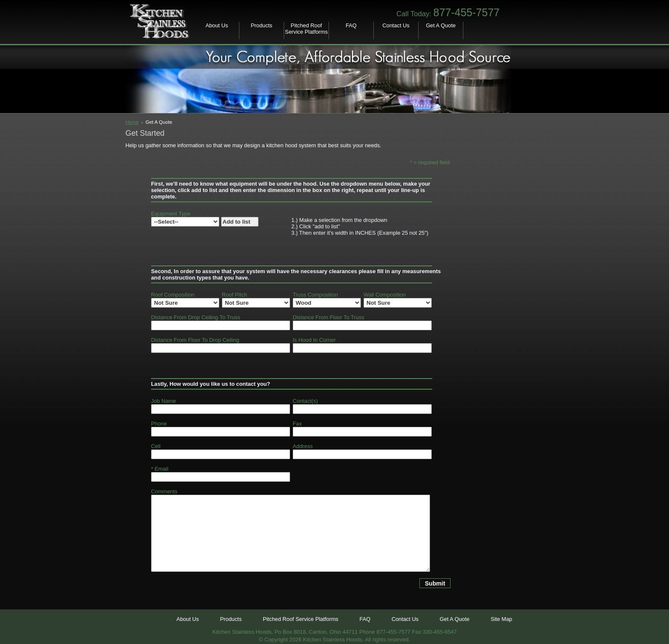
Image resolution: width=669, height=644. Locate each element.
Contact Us (396, 25)
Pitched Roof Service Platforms (306, 29)
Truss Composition (315, 295)
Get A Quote (441, 25)
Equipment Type (171, 214)
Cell (156, 446)
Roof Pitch (234, 295)
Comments (164, 491)
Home (132, 122)
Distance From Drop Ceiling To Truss (196, 317)
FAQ (351, 25)
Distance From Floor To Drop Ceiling (195, 340)
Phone (159, 424)
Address (303, 446)
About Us (217, 25)
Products (262, 25)
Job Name (163, 401)
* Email (160, 469)
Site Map (502, 619)
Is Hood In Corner (314, 340)
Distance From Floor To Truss (329, 317)
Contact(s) (305, 401)
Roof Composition (173, 295)
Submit (435, 583)
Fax (297, 424)
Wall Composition (385, 295)
